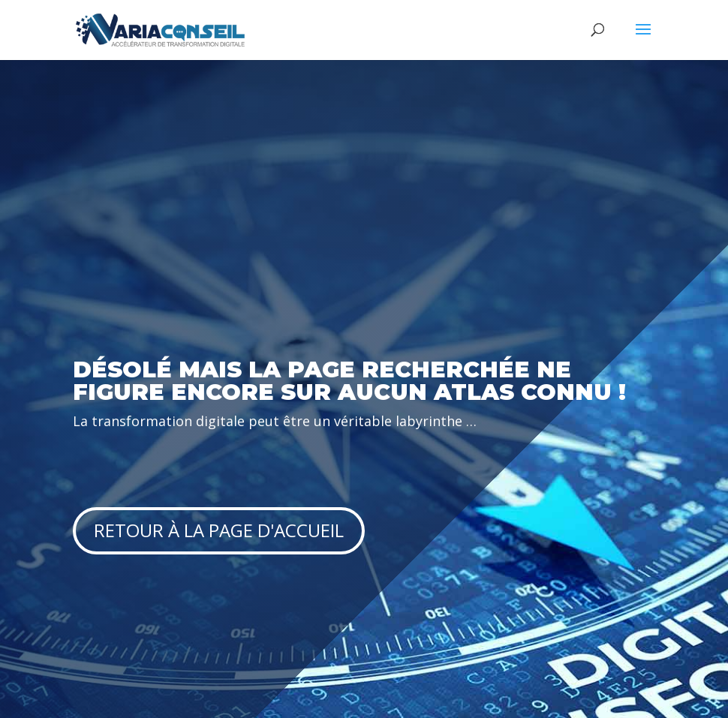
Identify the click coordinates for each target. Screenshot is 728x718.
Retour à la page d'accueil (219, 530)
